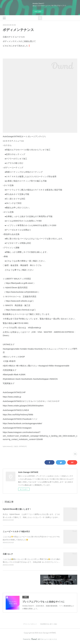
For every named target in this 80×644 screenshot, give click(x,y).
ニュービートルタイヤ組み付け (16, 531)
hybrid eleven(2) (8, 446)
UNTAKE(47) (23, 446)
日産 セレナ (8, 554)
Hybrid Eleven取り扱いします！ (17, 509)
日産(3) (16, 446)
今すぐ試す (38, 12)
